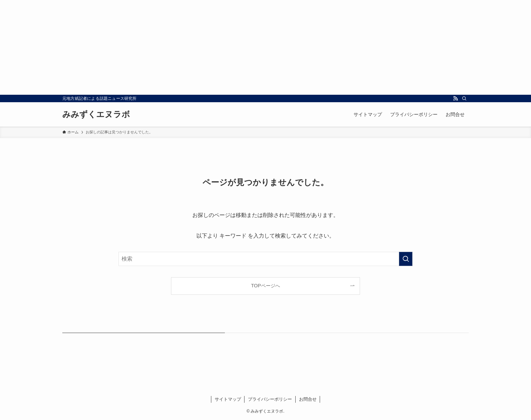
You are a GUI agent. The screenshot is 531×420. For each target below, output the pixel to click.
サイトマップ (228, 399)
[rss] (455, 98)
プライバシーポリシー (270, 399)
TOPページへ (265, 286)
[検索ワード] (265, 259)
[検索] (464, 98)
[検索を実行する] (406, 259)
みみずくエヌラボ (96, 114)
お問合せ (308, 399)
